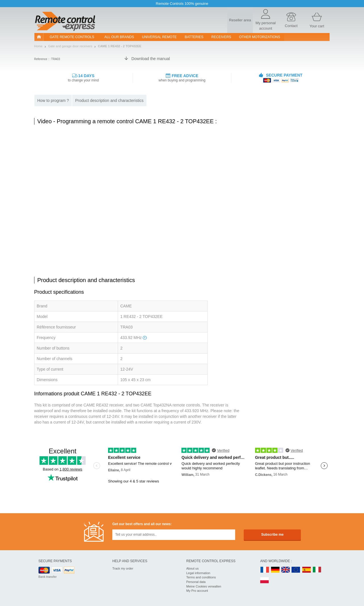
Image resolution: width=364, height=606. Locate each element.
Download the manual (151, 59)
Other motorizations (260, 37)
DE (275, 570)
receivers (221, 37)
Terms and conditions (201, 577)
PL (265, 581)
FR (265, 570)
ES (307, 570)
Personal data (196, 582)
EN (296, 570)
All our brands (119, 37)
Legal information (198, 573)
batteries (194, 37)
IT (317, 570)
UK (286, 570)
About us (192, 568)
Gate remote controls (72, 37)
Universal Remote (159, 37)
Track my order (123, 568)
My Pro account (197, 591)
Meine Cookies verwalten (204, 586)
